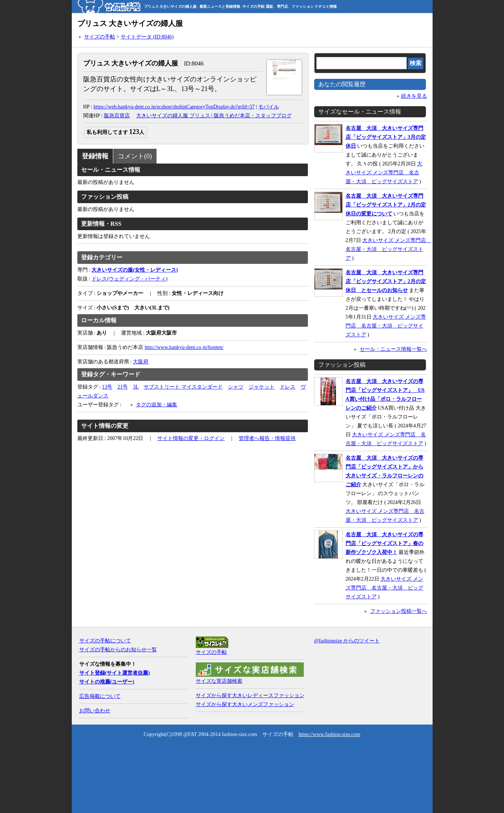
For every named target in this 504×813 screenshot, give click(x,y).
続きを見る (414, 96)
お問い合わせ (95, 711)
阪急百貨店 (117, 116)
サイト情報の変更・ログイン (191, 438)
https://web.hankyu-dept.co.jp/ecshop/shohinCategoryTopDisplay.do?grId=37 (174, 107)
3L (136, 387)
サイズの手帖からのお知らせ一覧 (118, 650)
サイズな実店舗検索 (219, 681)
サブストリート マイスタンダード (183, 387)
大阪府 (141, 362)
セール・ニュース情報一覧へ (393, 349)
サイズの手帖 (100, 37)
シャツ (236, 387)
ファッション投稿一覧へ (399, 611)
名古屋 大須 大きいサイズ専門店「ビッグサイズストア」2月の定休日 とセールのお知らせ (386, 281)
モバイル (269, 107)
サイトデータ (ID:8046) (147, 37)
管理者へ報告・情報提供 (267, 438)
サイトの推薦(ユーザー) (107, 682)
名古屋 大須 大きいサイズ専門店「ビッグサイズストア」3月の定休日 (386, 137)
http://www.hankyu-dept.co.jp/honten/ (184, 347)
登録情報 (95, 156)
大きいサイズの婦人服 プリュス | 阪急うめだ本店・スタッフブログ (214, 116)
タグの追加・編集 (157, 405)
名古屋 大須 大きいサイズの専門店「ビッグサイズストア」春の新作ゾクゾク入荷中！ (384, 543)
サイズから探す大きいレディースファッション (250, 696)
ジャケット (262, 387)
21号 (122, 387)
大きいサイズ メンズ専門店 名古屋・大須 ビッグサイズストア (384, 173)
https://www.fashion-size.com (330, 734)
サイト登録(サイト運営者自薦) (115, 673)
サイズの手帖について (105, 641)
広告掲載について (100, 696)
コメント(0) (135, 156)
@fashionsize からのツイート (347, 641)
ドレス (288, 387)
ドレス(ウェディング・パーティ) (129, 279)
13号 (107, 387)
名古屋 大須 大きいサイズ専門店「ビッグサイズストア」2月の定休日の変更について (386, 205)
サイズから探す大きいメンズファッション (245, 704)
